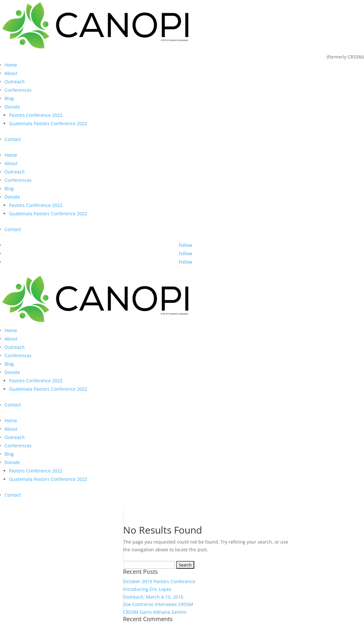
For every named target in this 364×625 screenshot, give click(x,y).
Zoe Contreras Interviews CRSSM (158, 604)
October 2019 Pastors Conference (159, 581)
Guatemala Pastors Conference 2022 (48, 123)
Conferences (18, 90)
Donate (12, 107)
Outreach (15, 82)
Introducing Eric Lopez (147, 589)
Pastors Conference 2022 (36, 115)
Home (11, 65)
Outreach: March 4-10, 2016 (153, 597)
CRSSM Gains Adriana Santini (155, 612)
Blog (9, 98)
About (11, 73)
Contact (13, 139)
